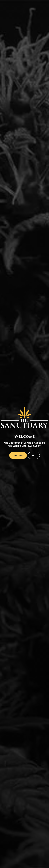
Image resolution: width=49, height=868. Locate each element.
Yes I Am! (18, 456)
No (34, 456)
